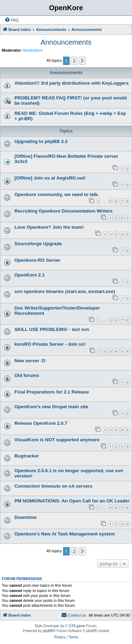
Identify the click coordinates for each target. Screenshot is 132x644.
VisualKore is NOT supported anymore (57, 440)
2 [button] (74, 61)
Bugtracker (27, 456)
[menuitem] (12, 20)
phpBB (48, 631)
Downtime (26, 517)
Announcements (66, 42)
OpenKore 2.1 (30, 275)
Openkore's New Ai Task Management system (65, 534)
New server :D (30, 361)
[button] (82, 61)
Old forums (27, 375)
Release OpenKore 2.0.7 (41, 423)
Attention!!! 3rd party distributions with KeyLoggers (72, 83)
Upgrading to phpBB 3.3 (41, 141)
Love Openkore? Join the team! (49, 227)
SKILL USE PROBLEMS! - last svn (52, 329)
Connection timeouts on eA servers (54, 486)
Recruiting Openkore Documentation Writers (64, 211)
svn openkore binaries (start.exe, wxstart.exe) (65, 291)
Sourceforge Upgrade (38, 244)
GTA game (77, 626)
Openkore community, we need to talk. (57, 194)
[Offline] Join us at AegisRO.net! (50, 178)
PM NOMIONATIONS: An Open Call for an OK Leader (72, 501)
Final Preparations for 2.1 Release (52, 392)
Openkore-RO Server (37, 260)
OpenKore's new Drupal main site (51, 407)
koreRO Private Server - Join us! (50, 344)
